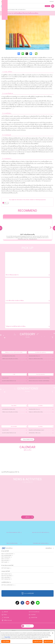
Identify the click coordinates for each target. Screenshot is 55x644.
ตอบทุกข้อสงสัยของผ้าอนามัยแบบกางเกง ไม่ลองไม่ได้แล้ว (39, 378)
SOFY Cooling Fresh (6, 557)
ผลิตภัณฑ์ (47, 6)
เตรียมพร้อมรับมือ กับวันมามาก (34, 356)
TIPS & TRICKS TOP (28, 439)
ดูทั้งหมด (28, 517)
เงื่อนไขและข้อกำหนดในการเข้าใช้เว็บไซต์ (41, 631)
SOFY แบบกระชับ (5, 559)
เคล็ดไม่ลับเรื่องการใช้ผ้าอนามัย (35, 433)
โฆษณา (5, 615)
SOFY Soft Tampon (6, 568)
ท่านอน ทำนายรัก (5, 378)
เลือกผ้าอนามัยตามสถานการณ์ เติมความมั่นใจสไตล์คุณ (39, 381)
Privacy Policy (7, 637)
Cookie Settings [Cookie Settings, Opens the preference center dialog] (6, 641)
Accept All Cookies (38, 641)
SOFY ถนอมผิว (5, 562)
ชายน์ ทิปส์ (33, 615)
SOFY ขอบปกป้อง (5, 561)
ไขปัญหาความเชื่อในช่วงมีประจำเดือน (36, 359)
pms (5, 203)
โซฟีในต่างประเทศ (8, 620)
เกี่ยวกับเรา (14, 631)
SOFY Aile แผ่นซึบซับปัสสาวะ (8, 585)
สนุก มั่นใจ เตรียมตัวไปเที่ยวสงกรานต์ (9, 381)
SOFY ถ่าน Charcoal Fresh (7, 554)
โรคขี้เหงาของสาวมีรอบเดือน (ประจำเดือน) (10, 359)
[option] (27, 227)
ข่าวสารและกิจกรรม (35, 612)
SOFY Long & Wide (6, 577)
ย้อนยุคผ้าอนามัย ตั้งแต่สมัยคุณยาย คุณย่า (36, 430)
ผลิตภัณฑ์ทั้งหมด (49, 548)
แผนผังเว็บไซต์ (34, 618)
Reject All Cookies (48, 641)
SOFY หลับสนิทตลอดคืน (6, 555)
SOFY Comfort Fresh (6, 574)
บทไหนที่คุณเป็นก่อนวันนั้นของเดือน (9, 356)
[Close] (53, 633)
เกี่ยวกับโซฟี (6, 618)
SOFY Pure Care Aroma (7, 576)
